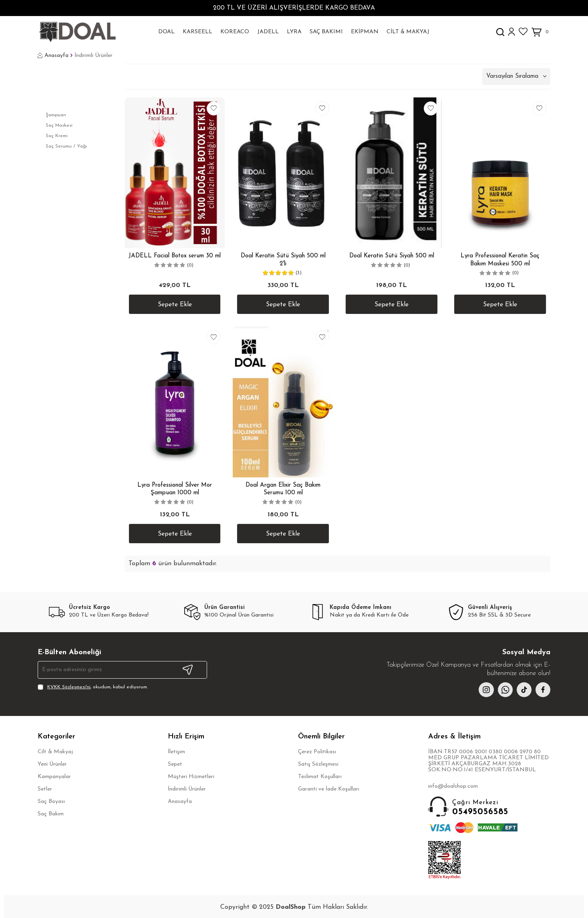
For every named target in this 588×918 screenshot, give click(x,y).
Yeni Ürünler (52, 765)
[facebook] (542, 690)
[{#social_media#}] (522, 690)
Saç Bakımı (326, 32)
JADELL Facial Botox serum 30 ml (175, 256)
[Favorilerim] (523, 31)
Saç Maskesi (59, 125)
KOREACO (235, 32)
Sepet (175, 765)
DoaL (166, 32)
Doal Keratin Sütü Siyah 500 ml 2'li (283, 260)
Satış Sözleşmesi (318, 765)
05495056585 (489, 808)
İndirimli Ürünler (187, 790)
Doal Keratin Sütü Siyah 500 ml (392, 256)
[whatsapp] (502, 690)
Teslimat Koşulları (320, 778)
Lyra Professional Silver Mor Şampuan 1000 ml (175, 489)
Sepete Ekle (175, 305)
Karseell (197, 32)
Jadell (268, 32)
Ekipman (365, 32)
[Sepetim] (541, 32)
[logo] (77, 32)
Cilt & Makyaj (408, 32)
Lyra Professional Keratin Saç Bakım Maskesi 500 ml (500, 260)
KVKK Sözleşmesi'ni (69, 687)
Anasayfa (53, 56)
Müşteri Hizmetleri (191, 778)
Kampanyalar (54, 778)
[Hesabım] (511, 32)
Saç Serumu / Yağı (66, 146)
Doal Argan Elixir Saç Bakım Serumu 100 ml (283, 489)
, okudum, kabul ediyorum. (93, 687)
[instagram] (482, 690)
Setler (45, 790)
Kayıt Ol (187, 670)
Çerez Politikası (317, 753)
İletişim (176, 753)
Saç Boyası (51, 803)
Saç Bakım (51, 815)
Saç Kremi (57, 136)
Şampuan (56, 115)
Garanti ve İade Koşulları (329, 790)
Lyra (294, 32)
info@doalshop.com (453, 788)
